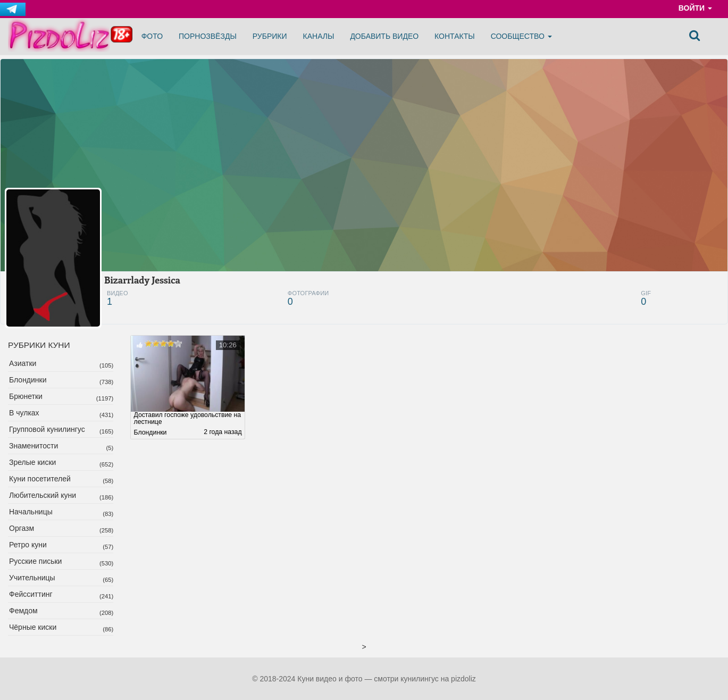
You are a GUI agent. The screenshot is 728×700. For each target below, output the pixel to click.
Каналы (319, 36)
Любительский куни (43, 495)
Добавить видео (384, 36)
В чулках (24, 413)
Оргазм (22, 528)
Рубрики (270, 36)
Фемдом (23, 611)
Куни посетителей (40, 479)
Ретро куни (28, 545)
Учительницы (32, 578)
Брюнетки (26, 396)
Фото (152, 36)
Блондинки (28, 380)
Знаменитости (34, 446)
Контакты (455, 36)
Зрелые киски (32, 462)
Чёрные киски (33, 627)
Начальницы (31, 512)
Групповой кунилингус (47, 429)
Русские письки (35, 561)
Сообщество (521, 36)
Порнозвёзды (208, 36)
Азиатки (23, 363)
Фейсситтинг (31, 594)
